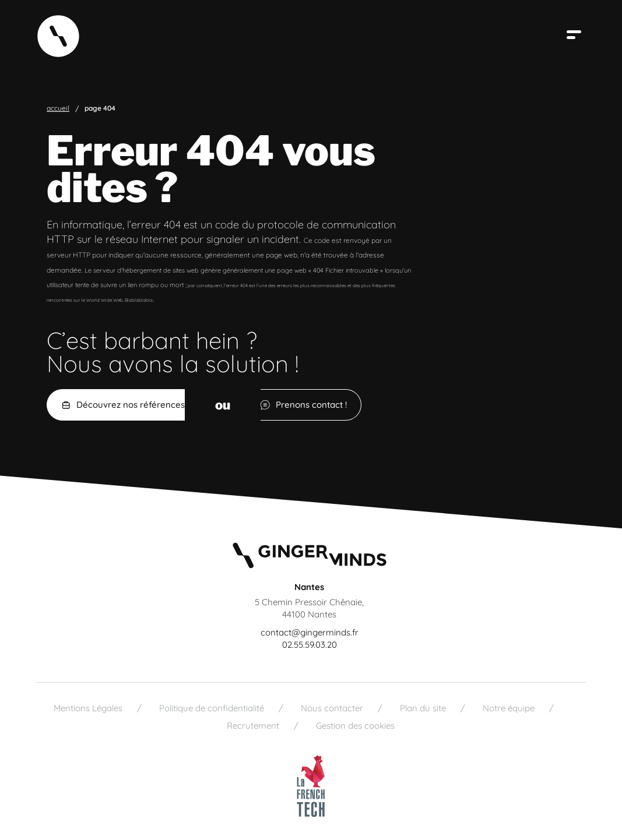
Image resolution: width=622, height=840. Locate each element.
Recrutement (253, 726)
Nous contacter (332, 708)
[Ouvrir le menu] (575, 35)
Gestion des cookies (355, 726)
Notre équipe (509, 708)
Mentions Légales (88, 708)
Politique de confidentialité (212, 708)
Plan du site (423, 708)
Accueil (58, 108)
